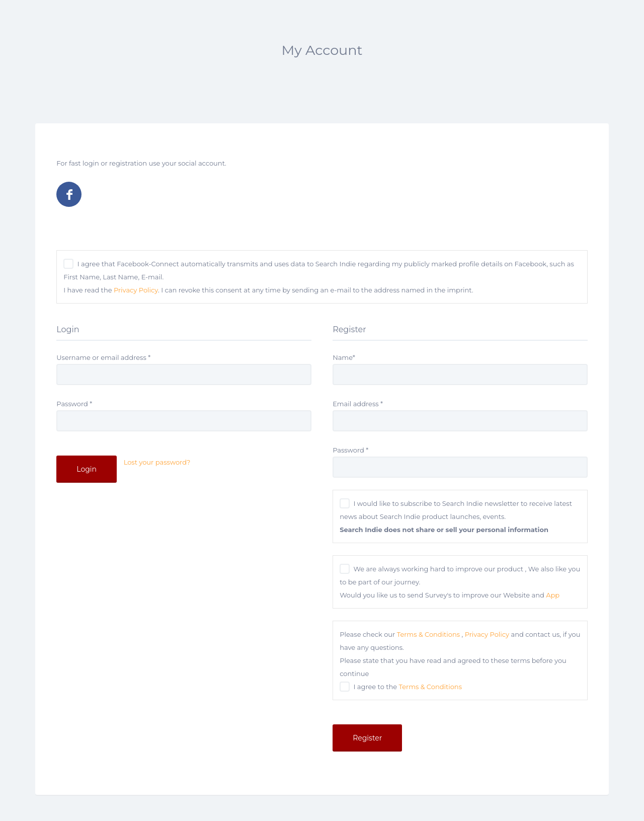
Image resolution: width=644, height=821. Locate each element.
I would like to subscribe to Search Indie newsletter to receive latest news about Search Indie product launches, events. (456, 516)
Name (344, 357)
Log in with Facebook (69, 194)
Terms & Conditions (428, 634)
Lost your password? (157, 462)
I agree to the (408, 687)
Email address (358, 404)
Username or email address (103, 357)
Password (74, 404)
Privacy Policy (136, 290)
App (553, 595)
